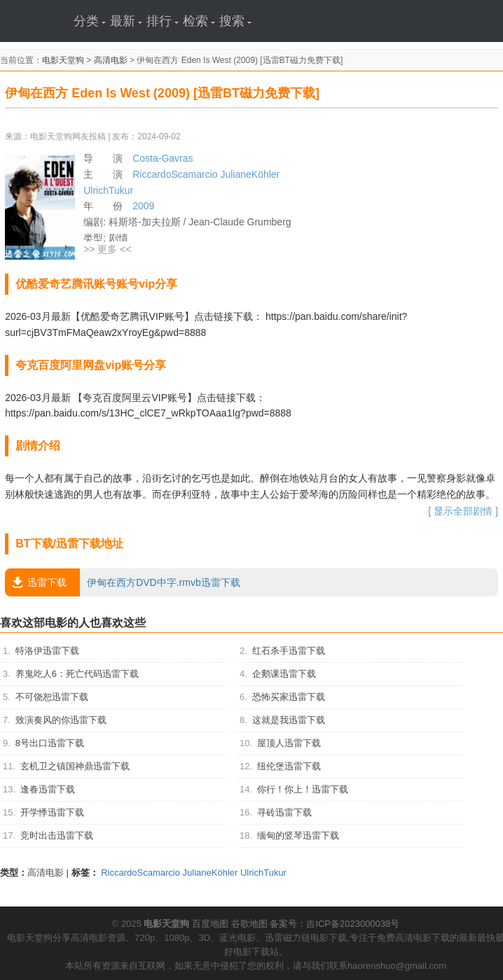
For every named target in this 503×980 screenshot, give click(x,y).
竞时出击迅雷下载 (57, 835)
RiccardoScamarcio (175, 174)
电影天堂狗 (63, 60)
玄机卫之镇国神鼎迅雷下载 (75, 766)
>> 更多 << (107, 249)
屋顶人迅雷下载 (289, 743)
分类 (90, 21)
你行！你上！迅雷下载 (303, 789)
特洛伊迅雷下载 (47, 651)
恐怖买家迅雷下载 (289, 697)
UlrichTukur (108, 190)
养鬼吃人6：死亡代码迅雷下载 (77, 674)
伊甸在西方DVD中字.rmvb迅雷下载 (123, 582)
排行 (163, 21)
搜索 (235, 21)
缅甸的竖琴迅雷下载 (298, 835)
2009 (143, 206)
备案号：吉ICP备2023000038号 (335, 924)
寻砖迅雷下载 (284, 812)
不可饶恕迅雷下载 (52, 697)
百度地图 (210, 924)
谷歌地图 (249, 924)
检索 (199, 21)
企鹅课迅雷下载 (284, 674)
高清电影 (111, 60)
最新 (126, 21)
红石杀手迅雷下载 (289, 651)
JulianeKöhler (250, 174)
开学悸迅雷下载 (52, 812)
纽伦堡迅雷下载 (289, 766)
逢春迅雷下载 (48, 789)
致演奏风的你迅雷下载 (61, 720)
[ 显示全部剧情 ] (463, 511)
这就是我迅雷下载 (289, 720)
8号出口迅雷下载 (50, 743)
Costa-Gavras (163, 158)
